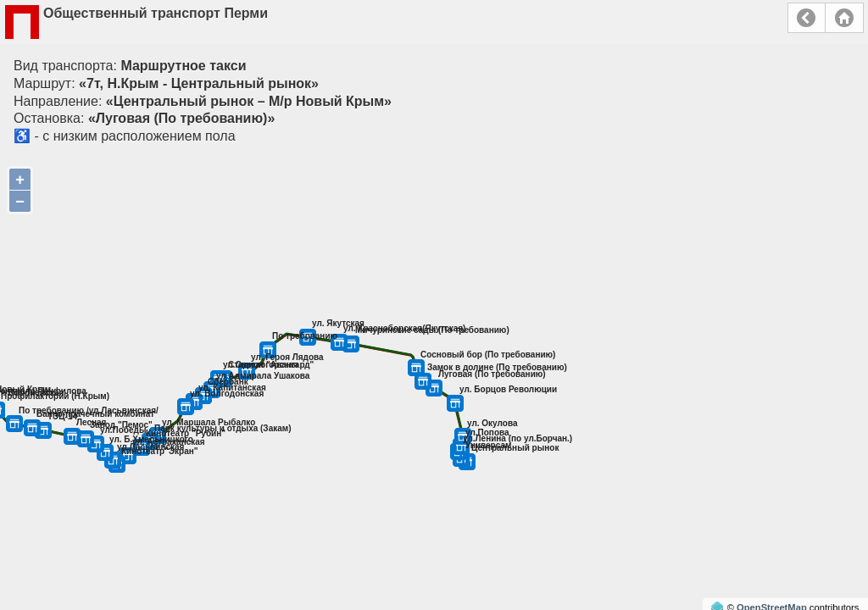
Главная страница (844, 18)
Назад (807, 18)
